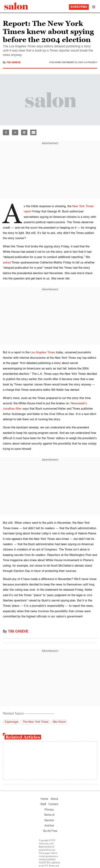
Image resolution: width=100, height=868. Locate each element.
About (54, 799)
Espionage (11, 722)
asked (7, 263)
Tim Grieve (13, 63)
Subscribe (79, 7)
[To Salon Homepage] (16, 6)
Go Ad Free (50, 831)
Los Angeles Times (43, 352)
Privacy (49, 810)
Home (44, 799)
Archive (49, 826)
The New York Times (35, 722)
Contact (53, 804)
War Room (59, 722)
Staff (43, 804)
